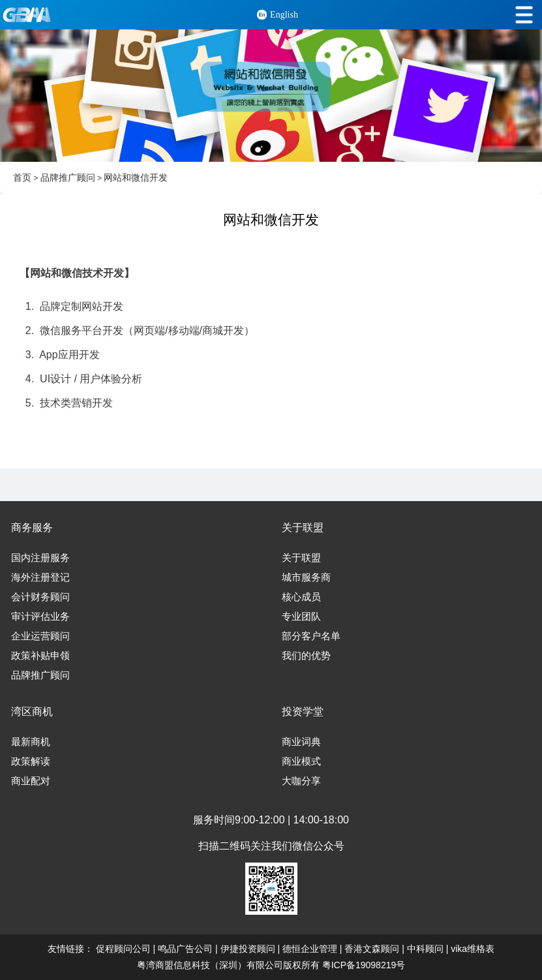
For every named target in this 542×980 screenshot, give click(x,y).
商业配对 (31, 781)
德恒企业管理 (310, 949)
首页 (22, 178)
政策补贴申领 (40, 656)
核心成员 (301, 597)
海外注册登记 (40, 577)
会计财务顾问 (40, 597)
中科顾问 (425, 949)
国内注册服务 (40, 558)
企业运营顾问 (40, 636)
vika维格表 (473, 949)
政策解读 (31, 761)
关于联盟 (301, 558)
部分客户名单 (311, 636)
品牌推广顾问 (68, 178)
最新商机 (31, 742)
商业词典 (301, 742)
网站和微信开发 (136, 178)
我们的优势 (306, 656)
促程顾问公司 (123, 949)
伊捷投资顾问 (248, 949)
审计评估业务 (40, 617)
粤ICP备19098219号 (364, 965)
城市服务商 (306, 577)
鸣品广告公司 (185, 949)
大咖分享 (301, 781)
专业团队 (301, 617)
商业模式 (301, 761)
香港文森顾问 (372, 949)
